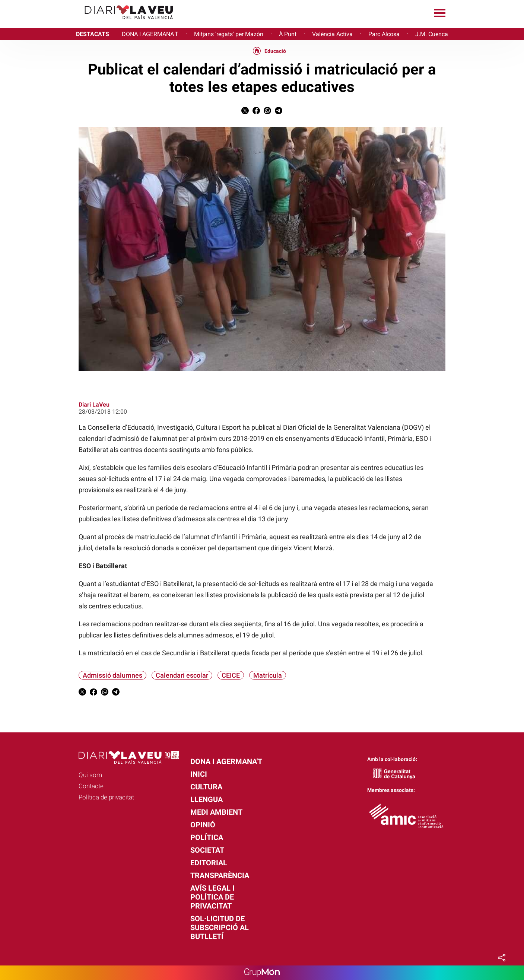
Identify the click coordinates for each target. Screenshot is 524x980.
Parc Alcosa (384, 34)
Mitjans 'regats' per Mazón (229, 34)
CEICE (231, 675)
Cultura (206, 787)
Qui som (90, 775)
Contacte (91, 786)
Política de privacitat (106, 797)
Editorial (209, 863)
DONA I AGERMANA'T (150, 34)
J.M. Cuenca (432, 34)
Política (207, 837)
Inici (199, 774)
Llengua (207, 799)
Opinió (203, 825)
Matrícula (268, 675)
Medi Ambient (216, 812)
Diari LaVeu (94, 405)
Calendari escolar (182, 675)
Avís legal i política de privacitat (212, 897)
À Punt (288, 34)
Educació (275, 51)
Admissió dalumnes (112, 675)
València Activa (332, 34)
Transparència (220, 875)
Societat (207, 850)
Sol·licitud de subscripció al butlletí (220, 927)
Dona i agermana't (226, 761)
